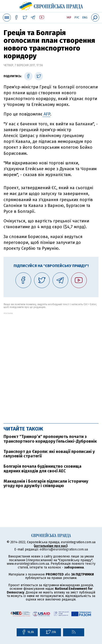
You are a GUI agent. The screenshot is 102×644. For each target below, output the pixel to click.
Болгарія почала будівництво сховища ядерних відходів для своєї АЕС (42, 469)
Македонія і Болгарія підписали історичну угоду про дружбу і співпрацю (46, 484)
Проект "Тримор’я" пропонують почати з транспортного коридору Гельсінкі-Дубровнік (50, 439)
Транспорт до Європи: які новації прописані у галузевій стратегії (49, 454)
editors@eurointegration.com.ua (64, 549)
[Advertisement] (51, 365)
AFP (46, 114)
